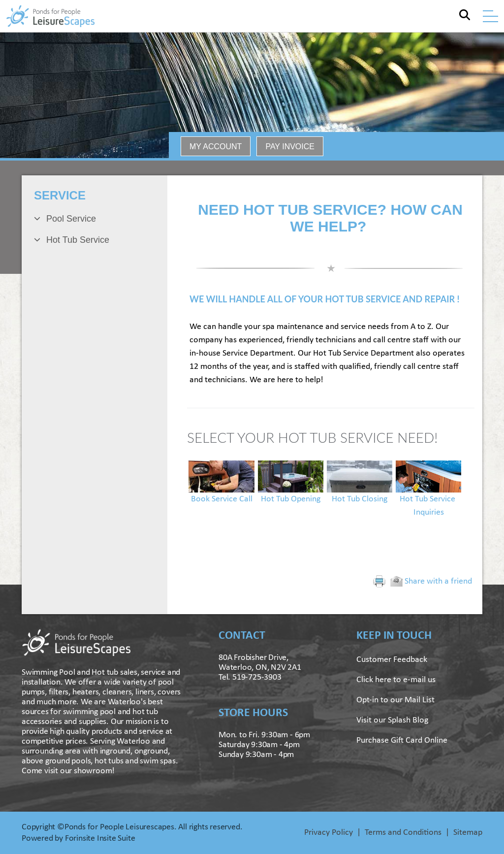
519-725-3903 (257, 677)
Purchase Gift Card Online (402, 740)
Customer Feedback (392, 660)
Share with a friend (431, 581)
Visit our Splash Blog (392, 720)
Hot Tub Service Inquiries (428, 494)
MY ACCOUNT (216, 147)
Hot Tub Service (78, 240)
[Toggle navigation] (490, 16)
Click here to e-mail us (396, 680)
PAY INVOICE (290, 147)
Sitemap (468, 833)
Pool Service (71, 219)
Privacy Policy (329, 833)
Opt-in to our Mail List (395, 700)
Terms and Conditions (403, 833)
